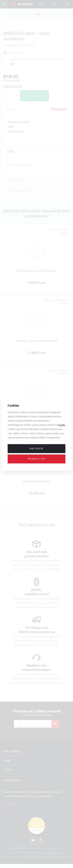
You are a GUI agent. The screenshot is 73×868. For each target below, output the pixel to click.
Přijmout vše (36, 459)
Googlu (62, 425)
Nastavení (36, 448)
